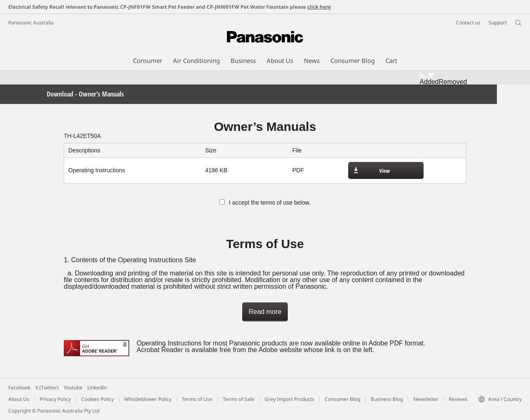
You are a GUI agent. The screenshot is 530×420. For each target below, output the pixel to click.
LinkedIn (97, 387)
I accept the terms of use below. (265, 203)
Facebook (19, 387)
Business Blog (387, 399)
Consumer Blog (342, 399)
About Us (19, 399)
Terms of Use (197, 399)
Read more (265, 312)
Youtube (73, 387)
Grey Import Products (289, 399)
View (384, 171)
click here (319, 7)
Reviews (458, 399)
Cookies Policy (98, 399)
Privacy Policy (55, 399)
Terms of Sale (238, 399)
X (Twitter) (47, 387)
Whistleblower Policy (148, 399)
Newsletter (426, 399)
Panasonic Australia (31, 23)
